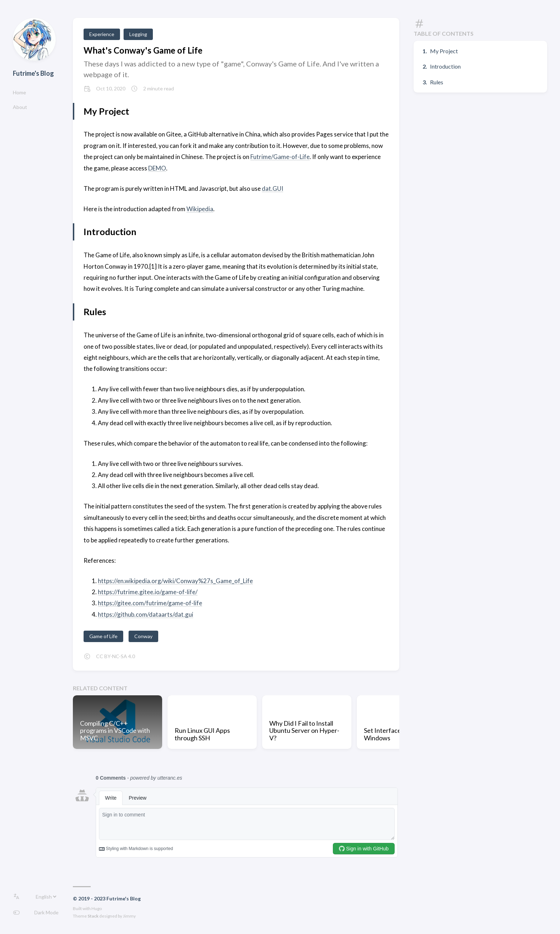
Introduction (445, 66)
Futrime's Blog (33, 73)
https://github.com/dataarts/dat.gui (146, 614)
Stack (93, 916)
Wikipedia (200, 209)
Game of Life (103, 636)
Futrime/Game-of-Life (280, 157)
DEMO (157, 168)
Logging (138, 34)
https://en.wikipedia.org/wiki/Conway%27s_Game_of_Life (175, 581)
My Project (444, 51)
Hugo (97, 908)
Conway (143, 636)
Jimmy (129, 916)
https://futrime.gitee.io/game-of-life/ (148, 592)
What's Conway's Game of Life (143, 50)
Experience (102, 34)
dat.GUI (272, 188)
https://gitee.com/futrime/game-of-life (150, 603)
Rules (437, 82)
